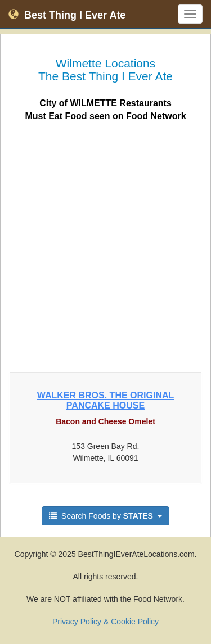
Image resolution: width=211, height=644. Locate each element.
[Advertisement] (105, 244)
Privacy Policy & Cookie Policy (105, 622)
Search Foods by (105, 516)
